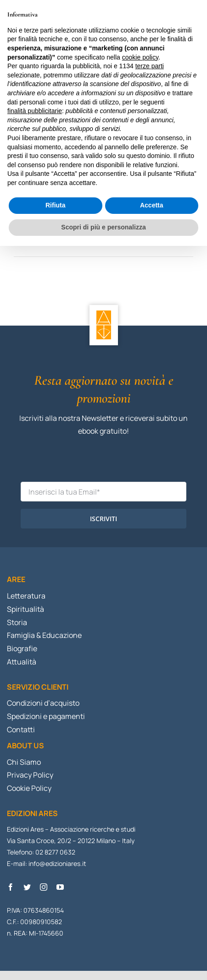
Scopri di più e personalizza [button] (103, 227)
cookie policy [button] (140, 57)
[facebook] (11, 887)
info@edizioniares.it (57, 863)
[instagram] (44, 887)
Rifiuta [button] (56, 205)
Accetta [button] (152, 205)
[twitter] (27, 887)
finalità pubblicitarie (35, 111)
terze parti (150, 66)
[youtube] (60, 887)
